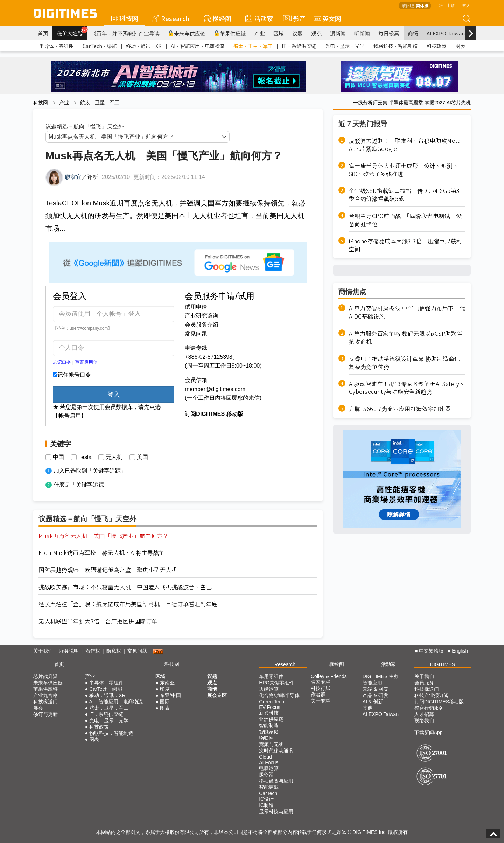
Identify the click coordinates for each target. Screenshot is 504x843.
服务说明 (69, 651)
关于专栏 (321, 701)
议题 (297, 33)
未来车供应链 (187, 33)
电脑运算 (269, 768)
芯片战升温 (45, 676)
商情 (413, 33)
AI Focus (269, 762)
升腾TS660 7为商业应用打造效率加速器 (400, 409)
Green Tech (272, 702)
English (460, 651)
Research (171, 18)
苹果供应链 (230, 33)
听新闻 (362, 33)
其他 (367, 708)
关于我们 (43, 651)
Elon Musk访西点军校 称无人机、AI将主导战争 (102, 553)
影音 (293, 18)
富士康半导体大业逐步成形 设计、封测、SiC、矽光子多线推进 (404, 170)
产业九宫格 (45, 695)
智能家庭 (269, 732)
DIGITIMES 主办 (381, 676)
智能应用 (372, 683)
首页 (43, 33)
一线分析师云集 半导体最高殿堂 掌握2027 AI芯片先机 (412, 103)
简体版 (422, 5)
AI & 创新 (373, 702)
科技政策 (436, 46)
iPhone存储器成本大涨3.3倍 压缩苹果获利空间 (406, 245)
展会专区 (217, 695)
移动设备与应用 (276, 781)
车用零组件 (271, 676)
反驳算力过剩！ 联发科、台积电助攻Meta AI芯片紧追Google (405, 145)
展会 (38, 708)
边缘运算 (269, 689)
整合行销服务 (429, 708)
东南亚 (167, 683)
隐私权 (114, 651)
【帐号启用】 (70, 416)
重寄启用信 (86, 362)
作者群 (318, 695)
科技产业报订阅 (432, 695)
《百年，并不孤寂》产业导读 (125, 33)
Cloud (265, 757)
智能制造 (269, 725)
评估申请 (447, 5)
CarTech (268, 793)
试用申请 (196, 307)
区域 (279, 33)
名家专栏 (321, 682)
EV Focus (270, 707)
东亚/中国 (170, 695)
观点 (316, 33)
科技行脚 (321, 688)
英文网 (327, 18)
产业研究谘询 (202, 316)
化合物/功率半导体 (279, 695)
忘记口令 (62, 362)
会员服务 (424, 683)
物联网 (266, 738)
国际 (165, 702)
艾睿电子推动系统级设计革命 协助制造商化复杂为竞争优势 (405, 363)
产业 (260, 33)
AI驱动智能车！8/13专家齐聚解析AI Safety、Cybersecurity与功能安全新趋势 (407, 388)
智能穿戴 (269, 787)
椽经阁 (218, 18)
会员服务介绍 (202, 325)
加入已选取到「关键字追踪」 (90, 471)
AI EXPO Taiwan (446, 33)
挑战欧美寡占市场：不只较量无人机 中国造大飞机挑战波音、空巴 (125, 587)
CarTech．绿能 (100, 46)
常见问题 (196, 334)
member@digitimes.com (215, 389)
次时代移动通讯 (276, 751)
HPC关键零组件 (276, 683)
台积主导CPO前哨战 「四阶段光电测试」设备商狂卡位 (405, 220)
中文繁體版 (431, 651)
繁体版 (408, 5)
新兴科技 (269, 713)
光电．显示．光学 (345, 46)
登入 (466, 5)
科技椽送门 (45, 702)
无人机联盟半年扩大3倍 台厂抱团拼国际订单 (98, 621)
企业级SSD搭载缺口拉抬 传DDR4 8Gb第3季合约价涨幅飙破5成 (404, 195)
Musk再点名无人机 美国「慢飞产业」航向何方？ (103, 536)
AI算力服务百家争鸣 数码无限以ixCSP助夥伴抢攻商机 (406, 337)
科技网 (124, 18)
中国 (58, 457)
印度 (165, 689)
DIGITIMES (443, 664)
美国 (142, 457)
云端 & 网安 (375, 689)
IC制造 (266, 805)
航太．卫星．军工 (253, 46)
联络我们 (424, 720)
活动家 (259, 18)
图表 (460, 46)
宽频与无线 (271, 744)
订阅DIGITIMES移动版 (439, 702)
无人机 (114, 457)
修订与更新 (45, 714)
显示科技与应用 (276, 811)
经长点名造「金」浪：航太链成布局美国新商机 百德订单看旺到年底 (128, 604)
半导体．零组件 (56, 46)
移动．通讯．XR (144, 46)
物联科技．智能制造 (395, 46)
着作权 (93, 651)
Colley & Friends (329, 676)
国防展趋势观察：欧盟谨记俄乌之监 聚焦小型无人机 (108, 570)
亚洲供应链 (271, 719)
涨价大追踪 (72, 32)
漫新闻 (338, 33)
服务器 (266, 774)
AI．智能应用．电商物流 (198, 46)
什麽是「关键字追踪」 (82, 485)
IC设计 (266, 799)
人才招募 (424, 714)
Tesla (85, 457)
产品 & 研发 (375, 695)
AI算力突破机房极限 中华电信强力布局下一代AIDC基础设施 (407, 312)
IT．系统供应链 (299, 46)
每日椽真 (389, 33)
